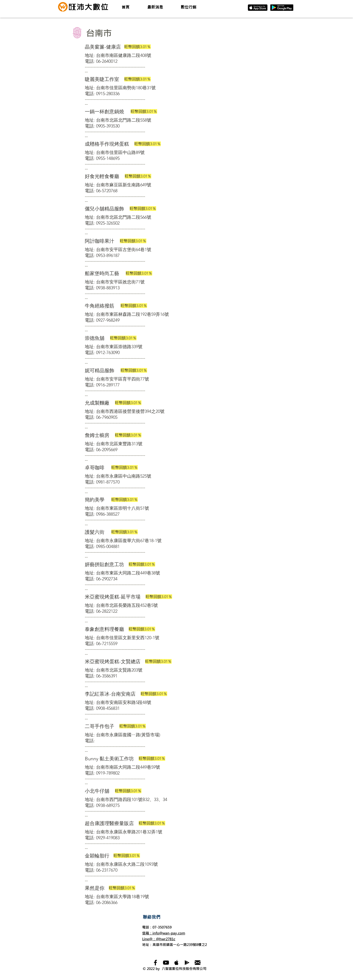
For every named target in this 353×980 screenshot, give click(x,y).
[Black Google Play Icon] (187, 963)
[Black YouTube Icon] (166, 963)
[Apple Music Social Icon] (176, 963)
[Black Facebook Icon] (155, 963)
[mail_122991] (198, 963)
